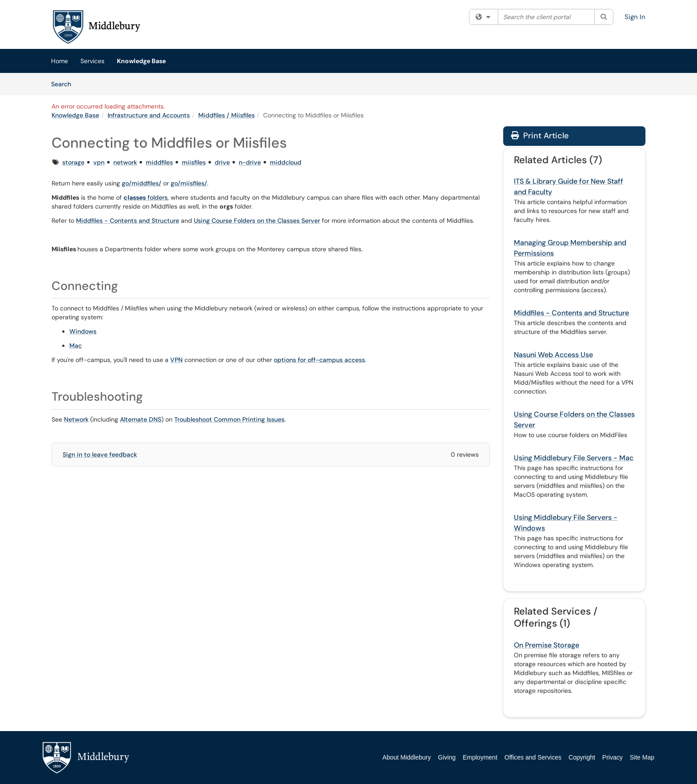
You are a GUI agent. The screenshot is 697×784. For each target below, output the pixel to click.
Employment (480, 757)
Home (60, 61)
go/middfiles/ (142, 183)
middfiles (159, 162)
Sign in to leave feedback (100, 454)
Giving (447, 757)
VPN (176, 360)
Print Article (540, 136)
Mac (76, 346)
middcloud (286, 162)
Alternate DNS (141, 419)
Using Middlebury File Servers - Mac (574, 458)
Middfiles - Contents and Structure (128, 221)
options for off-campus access (319, 360)
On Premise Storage (547, 645)
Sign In (635, 17)
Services (92, 61)
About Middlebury (407, 757)
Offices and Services (533, 757)
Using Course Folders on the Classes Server (257, 221)
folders (146, 197)
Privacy (613, 757)
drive (222, 162)
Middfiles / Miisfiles (226, 115)
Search (64, 84)
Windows (83, 331)
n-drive (250, 162)
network (125, 162)
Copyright (582, 757)
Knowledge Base (141, 61)
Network (76, 419)
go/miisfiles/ (189, 183)
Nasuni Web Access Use (553, 355)
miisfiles (194, 162)
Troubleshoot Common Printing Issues (229, 419)
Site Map (642, 757)
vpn (99, 162)
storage (73, 162)
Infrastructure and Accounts (149, 115)
